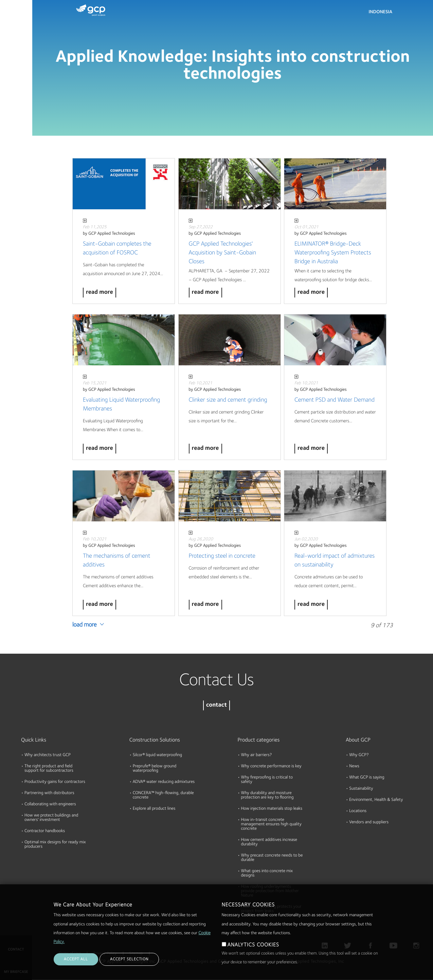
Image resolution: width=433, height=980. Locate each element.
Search (409, 14)
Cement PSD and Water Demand (335, 400)
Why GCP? (359, 755)
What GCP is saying (367, 778)
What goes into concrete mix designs (267, 873)
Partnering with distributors (49, 793)
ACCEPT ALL (76, 970)
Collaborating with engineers (50, 804)
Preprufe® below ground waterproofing (155, 769)
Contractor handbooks (45, 831)
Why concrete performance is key (271, 766)
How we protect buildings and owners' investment (51, 818)
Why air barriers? (257, 755)
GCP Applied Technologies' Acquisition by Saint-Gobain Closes (223, 253)
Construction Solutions (155, 740)
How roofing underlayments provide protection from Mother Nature (270, 891)
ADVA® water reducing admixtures (164, 782)
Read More (100, 293)
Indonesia (381, 12)
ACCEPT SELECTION (129, 970)
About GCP (358, 740)
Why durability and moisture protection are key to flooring (267, 795)
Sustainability (361, 789)
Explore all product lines (154, 809)
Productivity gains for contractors (55, 782)
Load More (85, 625)
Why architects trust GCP (48, 755)
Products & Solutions (14, 19)
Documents (15, 48)
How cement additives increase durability (269, 842)
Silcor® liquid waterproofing (157, 755)
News (354, 766)
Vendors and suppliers (369, 822)
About (9, 100)
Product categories (259, 740)
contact (216, 705)
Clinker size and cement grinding (228, 400)
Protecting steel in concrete (222, 556)
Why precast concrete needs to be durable (272, 858)
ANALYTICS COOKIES (253, 956)
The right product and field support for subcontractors (49, 769)
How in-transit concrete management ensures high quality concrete (271, 824)
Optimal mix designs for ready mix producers (55, 845)
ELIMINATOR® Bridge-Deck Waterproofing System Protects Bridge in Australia (333, 253)
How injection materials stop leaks (272, 809)
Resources (13, 74)
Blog (7, 127)
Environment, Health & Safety (376, 800)
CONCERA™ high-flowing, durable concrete (163, 795)
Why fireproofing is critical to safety (267, 780)
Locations (358, 811)
